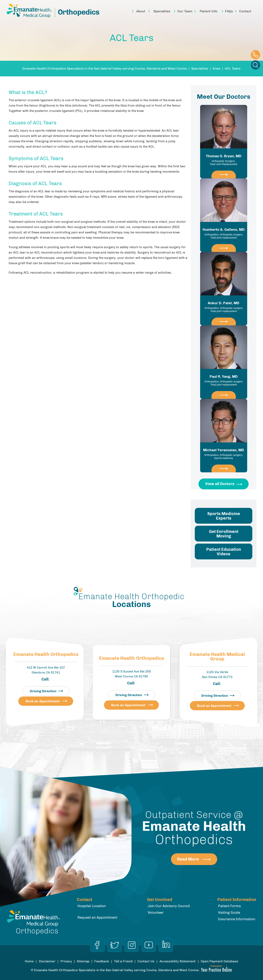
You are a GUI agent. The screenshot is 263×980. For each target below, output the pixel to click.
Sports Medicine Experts (224, 516)
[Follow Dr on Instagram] (132, 945)
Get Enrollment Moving (224, 534)
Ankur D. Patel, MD (224, 307)
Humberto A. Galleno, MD (224, 233)
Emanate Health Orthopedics (46, 654)
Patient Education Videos (224, 552)
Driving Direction (43, 691)
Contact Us (146, 961)
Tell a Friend (123, 961)
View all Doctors (220, 484)
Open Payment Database (219, 961)
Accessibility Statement (178, 961)
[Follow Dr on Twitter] (115, 945)
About (141, 11)
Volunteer (156, 912)
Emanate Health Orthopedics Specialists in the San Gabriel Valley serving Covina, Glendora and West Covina (105, 68)
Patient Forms (229, 906)
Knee (216, 68)
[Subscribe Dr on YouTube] (149, 945)
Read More (188, 859)
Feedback (102, 961)
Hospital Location (92, 906)
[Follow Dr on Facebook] (97, 945)
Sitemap (83, 961)
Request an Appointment (97, 917)
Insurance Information (237, 919)
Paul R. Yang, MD (224, 380)
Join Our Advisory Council (169, 906)
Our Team (185, 11)
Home (128, 11)
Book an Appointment (43, 701)
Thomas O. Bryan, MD (224, 160)
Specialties (162, 11)
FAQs (229, 11)
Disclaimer (47, 961)
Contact (245, 11)
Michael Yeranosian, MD (224, 454)
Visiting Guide (229, 912)
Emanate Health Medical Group (217, 657)
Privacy (66, 961)
